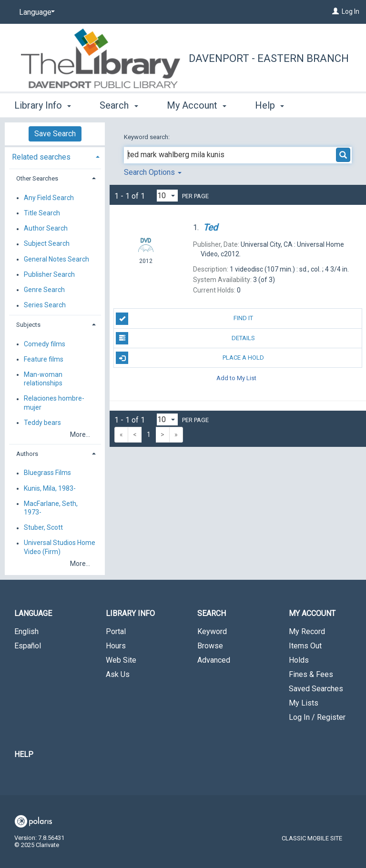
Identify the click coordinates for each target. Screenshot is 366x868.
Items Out (305, 646)
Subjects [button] (28, 325)
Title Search (42, 213)
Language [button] (33, 613)
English (26, 631)
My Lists (304, 703)
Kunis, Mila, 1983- (50, 488)
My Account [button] (197, 104)
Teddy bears (42, 423)
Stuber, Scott (43, 528)
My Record (307, 631)
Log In (351, 11)
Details (185, 338)
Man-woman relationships (43, 379)
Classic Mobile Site (312, 838)
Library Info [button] (43, 104)
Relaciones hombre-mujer (54, 403)
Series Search (45, 305)
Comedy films (45, 344)
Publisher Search (49, 274)
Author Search (46, 229)
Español (28, 646)
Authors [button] (27, 454)
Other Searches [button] (37, 178)
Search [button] (119, 104)
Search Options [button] (153, 172)
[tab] (55, 156)
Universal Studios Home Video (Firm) (60, 547)
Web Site (121, 660)
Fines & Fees (311, 674)
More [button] (274, 105)
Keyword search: (147, 137)
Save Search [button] (55, 134)
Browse (210, 646)
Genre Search (44, 290)
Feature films (44, 359)
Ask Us (118, 674)
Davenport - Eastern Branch (269, 58)
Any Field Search (49, 198)
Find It (184, 319)
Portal (116, 631)
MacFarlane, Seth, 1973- (51, 508)
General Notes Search (56, 259)
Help (24, 754)
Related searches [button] (41, 157)
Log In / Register (317, 717)
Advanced (214, 660)
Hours (116, 646)
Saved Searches (316, 689)
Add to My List (236, 378)
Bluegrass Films (47, 473)
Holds (299, 660)
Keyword (212, 631)
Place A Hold (190, 358)
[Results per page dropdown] (167, 196)
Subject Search (47, 244)
